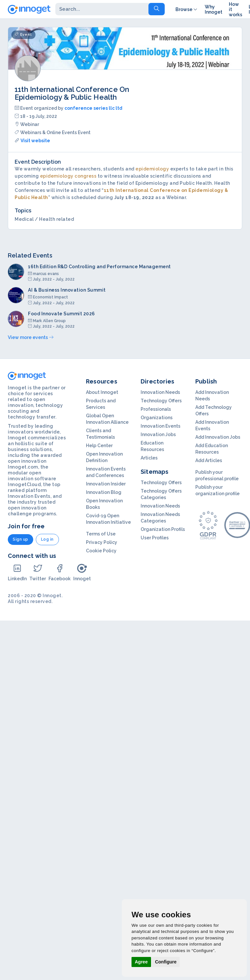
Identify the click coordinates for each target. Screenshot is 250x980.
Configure (166, 962)
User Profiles (155, 538)
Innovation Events (160, 426)
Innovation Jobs (158, 434)
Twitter (38, 572)
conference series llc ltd (93, 108)
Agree (141, 962)
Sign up (21, 539)
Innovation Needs (160, 392)
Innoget (82, 572)
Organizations (157, 418)
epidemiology (152, 169)
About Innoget (102, 392)
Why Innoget (214, 9)
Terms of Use (101, 534)
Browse (187, 9)
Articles (149, 458)
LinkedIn (17, 572)
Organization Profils (163, 529)
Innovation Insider (106, 484)
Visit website (35, 141)
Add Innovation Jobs (218, 437)
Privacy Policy (102, 542)
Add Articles (209, 460)
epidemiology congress (68, 176)
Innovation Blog (104, 492)
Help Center (99, 446)
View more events (31, 337)
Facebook (60, 572)
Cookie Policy (101, 551)
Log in (47, 539)
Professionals (156, 409)
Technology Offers (161, 401)
